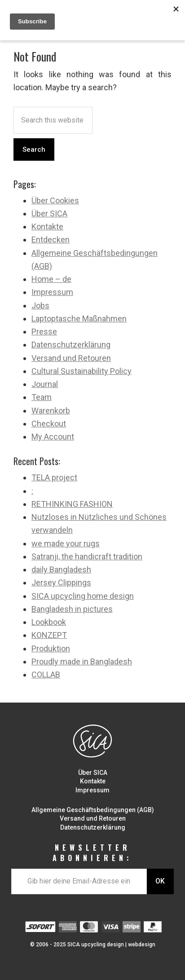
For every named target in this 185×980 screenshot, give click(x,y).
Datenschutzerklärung (71, 345)
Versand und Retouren (71, 358)
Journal (45, 384)
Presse (44, 332)
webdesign (142, 945)
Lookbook (49, 622)
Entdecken (51, 240)
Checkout (49, 424)
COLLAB (46, 675)
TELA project (54, 477)
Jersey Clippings (61, 582)
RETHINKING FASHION (72, 504)
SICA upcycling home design (83, 596)
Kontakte (47, 226)
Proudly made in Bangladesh (82, 661)
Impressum (52, 292)
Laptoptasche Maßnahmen (79, 319)
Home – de (51, 279)
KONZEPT (49, 635)
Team (42, 397)
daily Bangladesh (61, 569)
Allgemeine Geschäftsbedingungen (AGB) (93, 810)
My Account (53, 437)
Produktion (51, 648)
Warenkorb (51, 411)
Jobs (40, 305)
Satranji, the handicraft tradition (87, 556)
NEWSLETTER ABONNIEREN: (92, 853)
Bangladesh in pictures (72, 609)
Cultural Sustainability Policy (81, 371)
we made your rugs (66, 543)
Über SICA (49, 213)
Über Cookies (55, 200)
